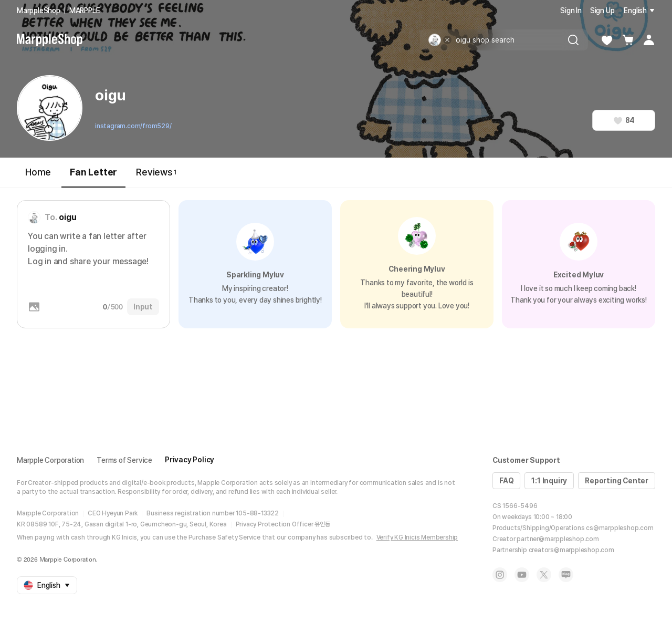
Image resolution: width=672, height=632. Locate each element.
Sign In (571, 11)
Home (38, 172)
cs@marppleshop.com (619, 528)
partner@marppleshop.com (558, 539)
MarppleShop (39, 11)
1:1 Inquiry (549, 481)
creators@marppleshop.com (571, 550)
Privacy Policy (190, 460)
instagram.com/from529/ (133, 126)
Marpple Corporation (50, 460)
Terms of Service (124, 460)
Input (143, 307)
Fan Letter (93, 177)
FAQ (506, 481)
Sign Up (602, 11)
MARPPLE (85, 11)
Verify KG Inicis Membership (417, 537)
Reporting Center (617, 481)
